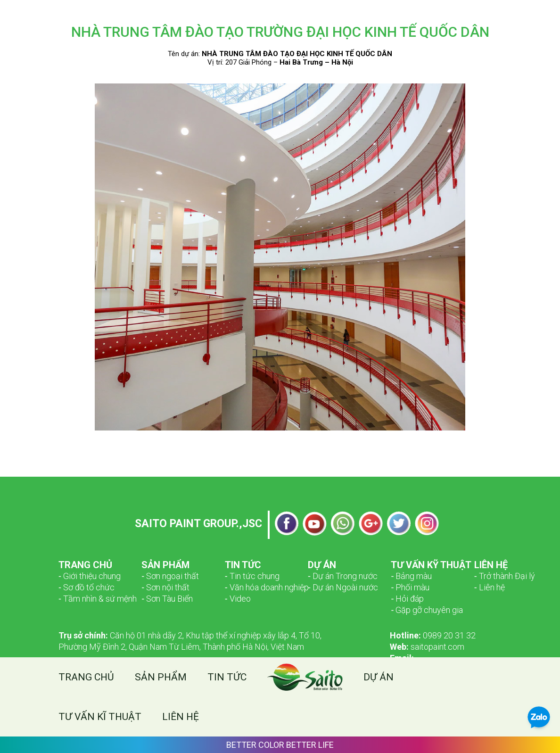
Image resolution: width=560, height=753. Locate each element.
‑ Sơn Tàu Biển (167, 599)
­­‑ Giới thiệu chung (90, 576)
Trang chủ (86, 677)
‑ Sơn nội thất (165, 587)
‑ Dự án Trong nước (343, 576)
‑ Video (238, 599)
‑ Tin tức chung (252, 576)
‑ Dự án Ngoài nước (343, 587)
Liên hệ (181, 717)
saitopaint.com (427, 647)
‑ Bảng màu (411, 576)
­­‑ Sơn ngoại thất (170, 576)
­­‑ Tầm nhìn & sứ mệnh (98, 599)
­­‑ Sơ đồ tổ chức (86, 587)
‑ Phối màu (410, 587)
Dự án (379, 677)
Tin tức (227, 677)
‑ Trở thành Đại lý (505, 576)
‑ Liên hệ (490, 587)
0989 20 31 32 (433, 635)
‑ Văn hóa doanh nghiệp (267, 587)
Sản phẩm (161, 677)
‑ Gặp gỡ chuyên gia (427, 610)
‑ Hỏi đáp (407, 599)
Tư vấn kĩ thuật (100, 717)
